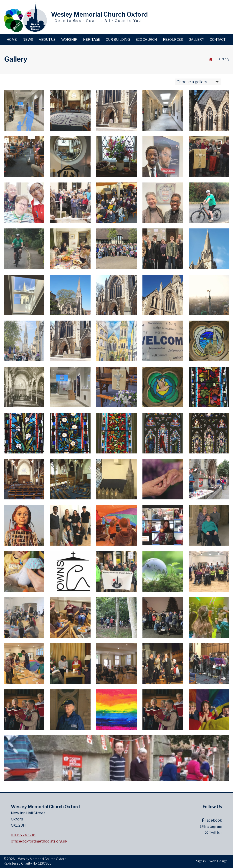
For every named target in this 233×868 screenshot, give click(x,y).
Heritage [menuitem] (91, 39)
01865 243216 (23, 835)
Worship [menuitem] (69, 39)
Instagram (211, 826)
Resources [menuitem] (173, 39)
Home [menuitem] (12, 39)
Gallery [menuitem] (196, 39)
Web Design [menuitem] (218, 861)
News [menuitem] (28, 39)
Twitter (213, 833)
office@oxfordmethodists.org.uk (39, 841)
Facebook (212, 820)
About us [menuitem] (47, 39)
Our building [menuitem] (118, 39)
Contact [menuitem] (218, 39)
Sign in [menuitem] (201, 861)
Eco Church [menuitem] (146, 39)
